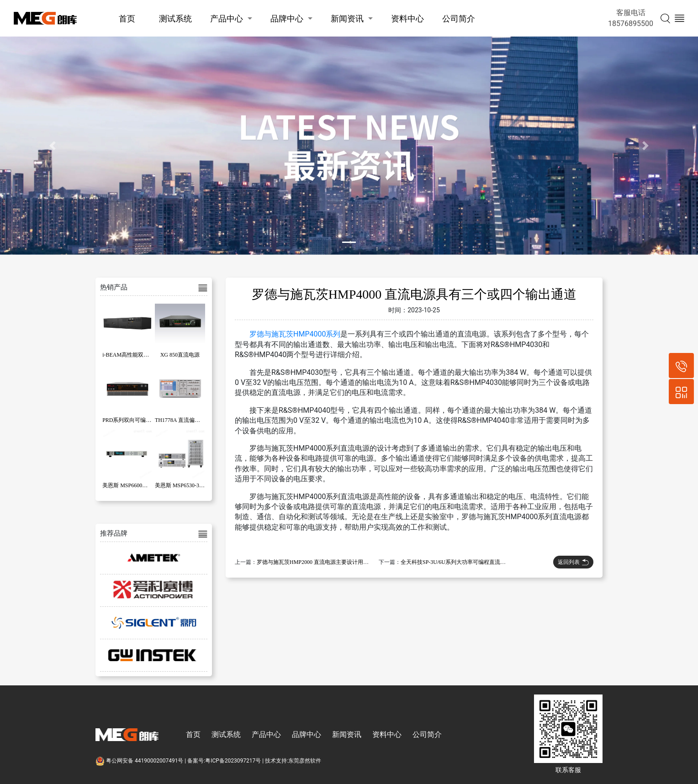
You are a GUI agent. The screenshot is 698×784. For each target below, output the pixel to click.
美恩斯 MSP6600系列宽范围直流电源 (147, 485)
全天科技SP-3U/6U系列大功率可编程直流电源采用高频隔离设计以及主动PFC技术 (499, 562)
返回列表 (573, 562)
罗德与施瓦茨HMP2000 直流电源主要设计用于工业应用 (324, 562)
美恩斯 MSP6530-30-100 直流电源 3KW (202, 485)
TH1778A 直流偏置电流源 (186, 420)
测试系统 (175, 18)
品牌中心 (287, 18)
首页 (127, 18)
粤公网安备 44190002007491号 (140, 761)
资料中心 (407, 18)
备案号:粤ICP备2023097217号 (224, 761)
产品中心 (227, 18)
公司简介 (459, 18)
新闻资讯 (347, 18)
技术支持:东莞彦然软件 (293, 761)
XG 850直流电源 (180, 355)
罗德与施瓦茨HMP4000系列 (295, 334)
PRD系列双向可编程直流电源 (138, 420)
